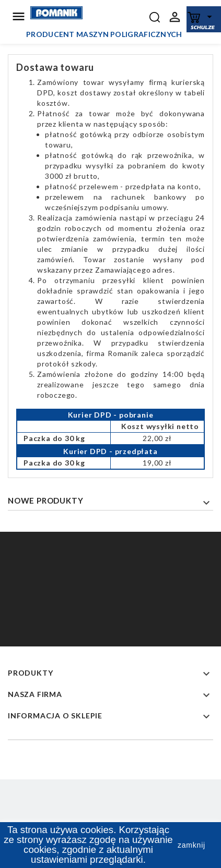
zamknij (191, 845)
